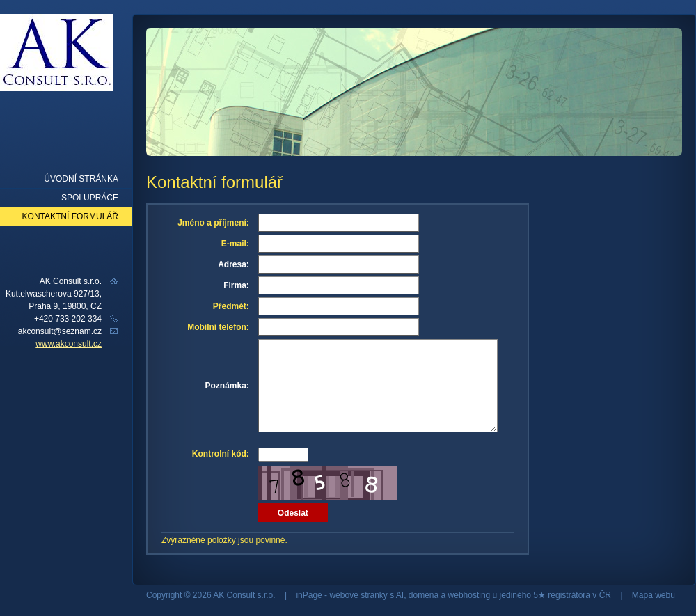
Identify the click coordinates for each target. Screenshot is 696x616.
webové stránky (358, 595)
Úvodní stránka (81, 179)
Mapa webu (654, 595)
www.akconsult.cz (69, 344)
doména (424, 595)
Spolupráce (90, 198)
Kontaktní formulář (70, 216)
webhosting (469, 595)
